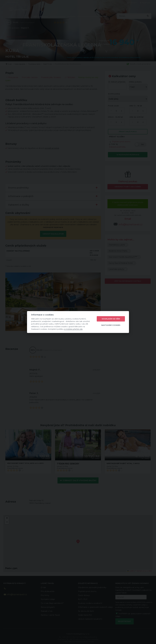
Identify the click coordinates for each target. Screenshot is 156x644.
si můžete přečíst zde (73, 329)
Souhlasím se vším (111, 319)
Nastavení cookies (111, 325)
